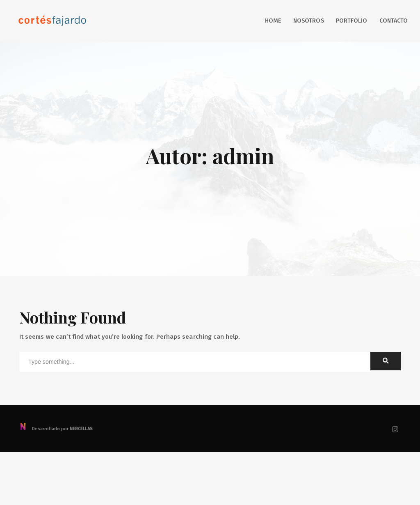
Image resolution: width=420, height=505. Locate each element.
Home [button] (273, 21)
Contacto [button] (394, 21)
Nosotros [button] (308, 21)
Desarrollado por (56, 429)
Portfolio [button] (352, 21)
